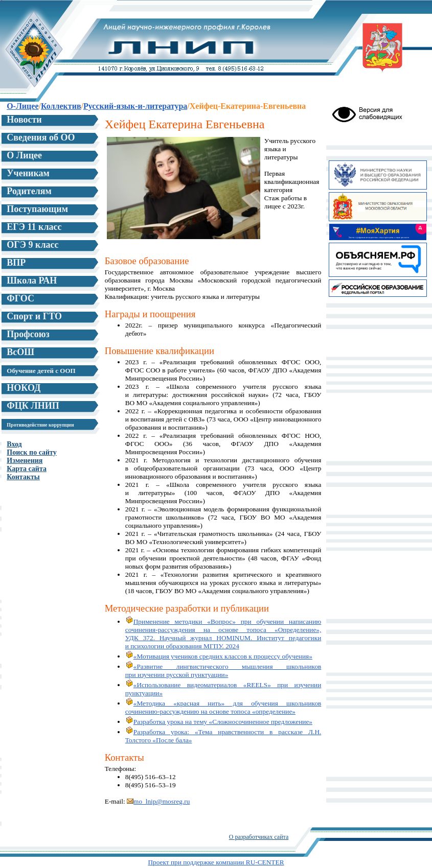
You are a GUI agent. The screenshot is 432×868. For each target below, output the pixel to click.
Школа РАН (32, 280)
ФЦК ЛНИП (33, 406)
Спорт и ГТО (34, 316)
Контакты (23, 477)
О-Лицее (22, 106)
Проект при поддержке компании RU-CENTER (216, 862)
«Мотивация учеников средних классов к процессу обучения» (219, 656)
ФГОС (20, 298)
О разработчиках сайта (259, 837)
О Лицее (24, 155)
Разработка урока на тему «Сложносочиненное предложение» (219, 722)
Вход (14, 444)
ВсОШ (20, 352)
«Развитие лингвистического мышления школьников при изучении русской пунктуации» (223, 671)
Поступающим (37, 209)
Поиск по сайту (31, 452)
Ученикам (28, 173)
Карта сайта (27, 469)
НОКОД (24, 388)
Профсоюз (28, 334)
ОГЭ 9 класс (32, 245)
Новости (24, 120)
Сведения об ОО (41, 137)
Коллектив (61, 106)
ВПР (16, 263)
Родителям (29, 191)
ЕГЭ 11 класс (34, 227)
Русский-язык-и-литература (135, 106)
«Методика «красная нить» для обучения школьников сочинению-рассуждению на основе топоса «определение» (223, 707)
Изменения (25, 461)
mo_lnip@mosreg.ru (158, 801)
